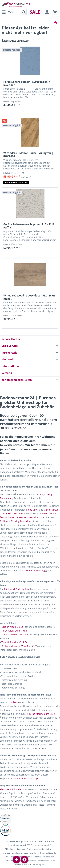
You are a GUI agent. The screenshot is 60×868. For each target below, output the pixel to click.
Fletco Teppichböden (11, 789)
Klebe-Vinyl (32, 510)
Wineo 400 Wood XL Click (15, 634)
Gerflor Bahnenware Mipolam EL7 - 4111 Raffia (29, 226)
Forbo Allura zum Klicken (15, 631)
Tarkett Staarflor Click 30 (14, 642)
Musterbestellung (35, 570)
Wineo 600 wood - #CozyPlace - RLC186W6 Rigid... (29, 297)
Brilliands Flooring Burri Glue (16, 521)
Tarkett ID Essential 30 (27, 517)
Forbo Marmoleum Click (42, 714)
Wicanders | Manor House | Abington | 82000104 (28, 155)
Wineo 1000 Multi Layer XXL (29, 778)
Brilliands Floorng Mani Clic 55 (18, 646)
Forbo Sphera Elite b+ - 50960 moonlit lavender (27, 83)
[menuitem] (8, 12)
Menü (9, 12)
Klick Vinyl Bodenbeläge (17, 589)
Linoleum (14, 702)
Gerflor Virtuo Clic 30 (12, 627)
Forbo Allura (18, 514)
